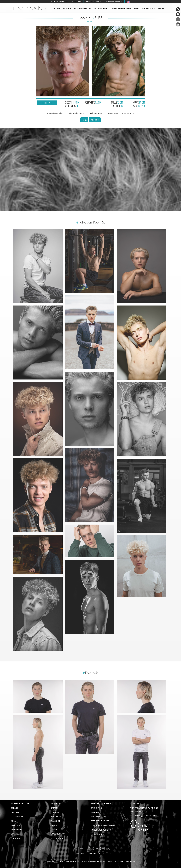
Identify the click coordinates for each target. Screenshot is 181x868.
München (16, 825)
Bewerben (77, 2)
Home (57, 8)
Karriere (131, 861)
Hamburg (16, 812)
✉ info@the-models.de (114, 2)
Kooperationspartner (103, 826)
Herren (55, 812)
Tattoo (54, 825)
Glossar (119, 861)
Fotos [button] (84, 120)
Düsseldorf (17, 817)
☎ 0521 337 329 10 (94, 2)
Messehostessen (121, 8)
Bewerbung (149, 8)
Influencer (57, 838)
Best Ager (56, 817)
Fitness (55, 830)
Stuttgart (17, 834)
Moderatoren (101, 8)
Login (161, 8)
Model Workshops (101, 830)
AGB (62, 861)
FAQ (110, 861)
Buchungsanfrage (59, 2)
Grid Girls (96, 808)
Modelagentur (83, 8)
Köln (13, 821)
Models (67, 8)
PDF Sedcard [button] (47, 103)
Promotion (97, 812)
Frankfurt (17, 838)
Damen (54, 808)
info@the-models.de (146, 816)
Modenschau (58, 834)
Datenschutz (73, 861)
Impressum (51, 861)
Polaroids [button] (95, 120)
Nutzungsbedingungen (94, 861)
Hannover (16, 830)
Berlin (14, 808)
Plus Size (56, 821)
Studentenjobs (100, 821)
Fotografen (97, 834)
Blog (137, 8)
